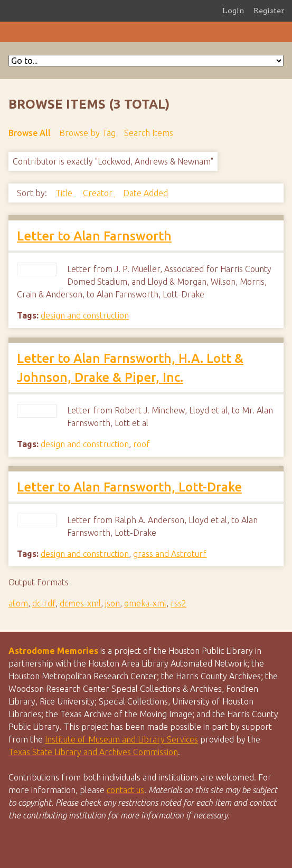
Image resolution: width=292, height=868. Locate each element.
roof (142, 444)
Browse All (30, 133)
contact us (125, 790)
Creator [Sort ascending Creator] (99, 193)
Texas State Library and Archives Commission (93, 752)
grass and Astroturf (170, 554)
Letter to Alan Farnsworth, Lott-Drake (129, 487)
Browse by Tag (87, 133)
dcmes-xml (80, 603)
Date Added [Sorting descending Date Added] (145, 193)
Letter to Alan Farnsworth (94, 236)
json (112, 603)
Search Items (149, 133)
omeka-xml (145, 603)
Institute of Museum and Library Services (121, 739)
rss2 (178, 603)
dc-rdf (44, 603)
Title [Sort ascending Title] (65, 193)
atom (18, 603)
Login (233, 11)
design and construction (85, 315)
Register (269, 11)
